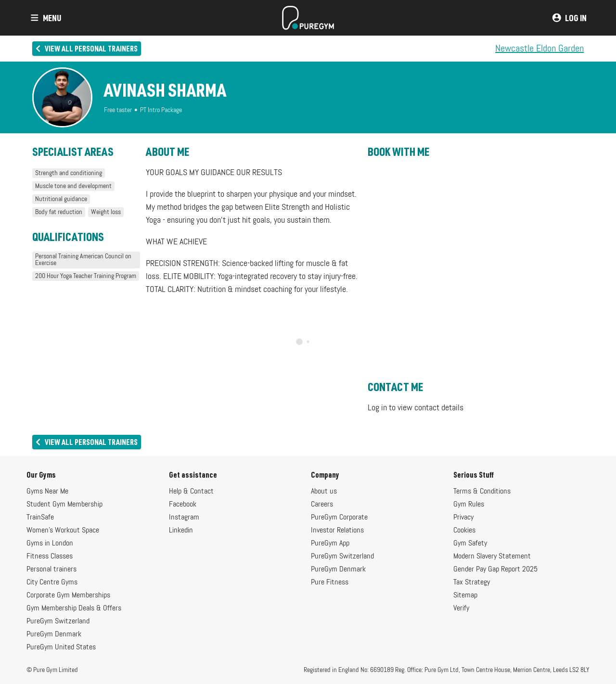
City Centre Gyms (52, 583)
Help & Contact (191, 492)
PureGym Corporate (339, 518)
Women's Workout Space (63, 531)
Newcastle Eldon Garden (539, 49)
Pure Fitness (330, 583)
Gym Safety (470, 544)
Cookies (464, 531)
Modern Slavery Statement (492, 557)
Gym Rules (469, 505)
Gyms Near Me (47, 492)
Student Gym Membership (64, 505)
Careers (322, 505)
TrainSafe (40, 518)
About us (324, 492)
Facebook (183, 505)
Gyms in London (50, 544)
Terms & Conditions (482, 492)
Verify (461, 608)
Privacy (463, 518)
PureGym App (330, 544)
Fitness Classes (50, 557)
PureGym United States (61, 647)
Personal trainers (51, 570)
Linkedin (181, 531)
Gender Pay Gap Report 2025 (495, 570)
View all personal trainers (86, 48)
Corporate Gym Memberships (68, 595)
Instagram (184, 518)
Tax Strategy (472, 583)
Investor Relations (337, 531)
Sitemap (465, 595)
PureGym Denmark (54, 634)
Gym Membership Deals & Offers (74, 608)
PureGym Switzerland (58, 621)
